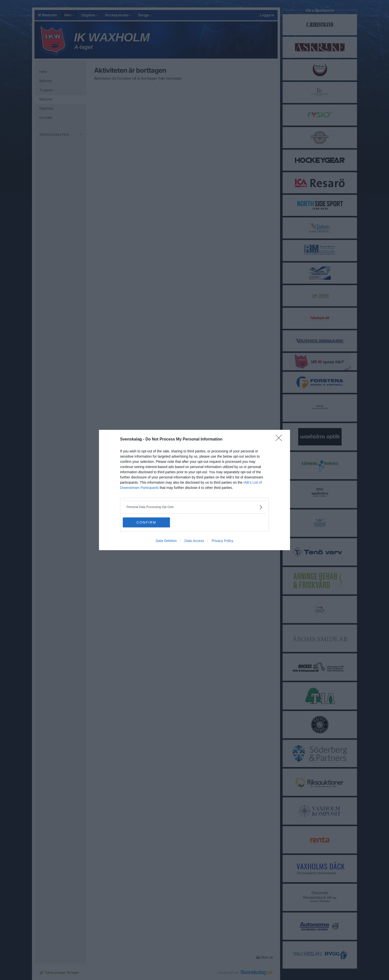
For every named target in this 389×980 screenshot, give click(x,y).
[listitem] (194, 507)
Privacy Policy (222, 541)
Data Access (194, 541)
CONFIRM (146, 522)
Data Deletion (166, 541)
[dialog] (194, 490)
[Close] (280, 439)
